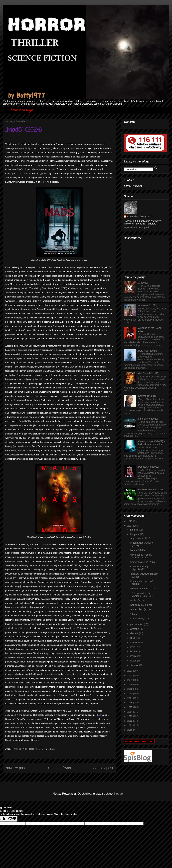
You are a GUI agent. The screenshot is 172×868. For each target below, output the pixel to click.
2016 (130, 703)
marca (134, 656)
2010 (130, 730)
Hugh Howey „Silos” (140, 538)
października (137, 624)
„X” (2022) (143, 283)
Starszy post (103, 768)
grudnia (134, 530)
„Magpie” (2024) (138, 550)
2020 (130, 684)
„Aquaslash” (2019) (147, 305)
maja (133, 647)
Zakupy (133, 614)
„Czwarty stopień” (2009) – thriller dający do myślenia (151, 443)
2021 (130, 680)
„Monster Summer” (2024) (143, 588)
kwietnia (135, 651)
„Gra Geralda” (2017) (148, 373)
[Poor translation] (12, 819)
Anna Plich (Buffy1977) (140, 217)
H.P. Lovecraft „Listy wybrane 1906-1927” (141, 595)
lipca (133, 638)
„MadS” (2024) (137, 600)
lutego (134, 661)
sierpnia (134, 633)
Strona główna (59, 768)
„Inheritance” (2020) (148, 419)
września (135, 629)
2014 (130, 712)
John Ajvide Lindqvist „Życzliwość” (140, 568)
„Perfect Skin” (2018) (148, 467)
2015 (130, 707)
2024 (130, 526)
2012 (130, 721)
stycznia (135, 665)
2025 (130, 521)
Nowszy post (15, 768)
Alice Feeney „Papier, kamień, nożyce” (141, 556)
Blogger (119, 794)
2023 (130, 671)
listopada (135, 534)
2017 (130, 698)
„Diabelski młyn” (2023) (142, 619)
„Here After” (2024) (147, 351)
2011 (130, 725)
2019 (130, 689)
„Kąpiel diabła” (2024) (141, 605)
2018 (130, 694)
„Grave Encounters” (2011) (151, 490)
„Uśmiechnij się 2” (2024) (143, 562)
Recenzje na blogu (22, 110)
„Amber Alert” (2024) (140, 609)
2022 (130, 675)
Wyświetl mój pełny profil (136, 227)
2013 (130, 716)
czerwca (135, 643)
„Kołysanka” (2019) (147, 396)
